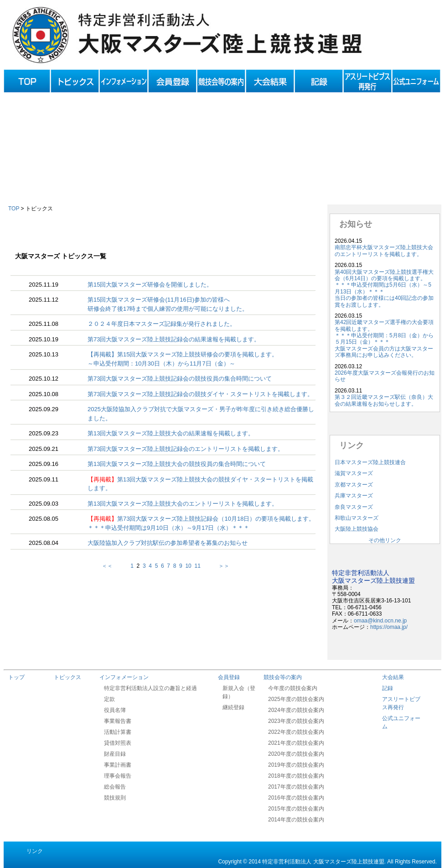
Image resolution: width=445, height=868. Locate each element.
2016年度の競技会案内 (296, 798)
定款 (109, 699)
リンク (35, 851)
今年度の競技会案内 (293, 688)
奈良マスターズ (354, 507)
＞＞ (216, 566)
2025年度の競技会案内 (296, 699)
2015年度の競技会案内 (296, 809)
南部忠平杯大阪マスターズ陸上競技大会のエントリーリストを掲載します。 (384, 251)
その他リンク (385, 540)
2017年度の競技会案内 (296, 787)
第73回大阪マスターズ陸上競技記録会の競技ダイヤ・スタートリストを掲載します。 (200, 394)
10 (188, 566)
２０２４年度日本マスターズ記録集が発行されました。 (162, 324)
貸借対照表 (118, 743)
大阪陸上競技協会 (357, 529)
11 (197, 566)
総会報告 (115, 787)
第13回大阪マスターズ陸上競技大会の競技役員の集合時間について (177, 464)
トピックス (67, 677)
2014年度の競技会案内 (296, 820)
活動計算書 (118, 732)
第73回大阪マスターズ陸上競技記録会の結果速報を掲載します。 (174, 339)
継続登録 (233, 707)
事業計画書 (118, 765)
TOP (14, 209)
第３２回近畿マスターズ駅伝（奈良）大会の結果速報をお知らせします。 (384, 400)
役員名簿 (115, 710)
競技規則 (115, 798)
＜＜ (115, 566)
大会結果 (393, 677)
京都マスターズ (354, 485)
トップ (16, 677)
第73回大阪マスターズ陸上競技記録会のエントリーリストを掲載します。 (186, 449)
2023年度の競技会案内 (296, 721)
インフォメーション (124, 677)
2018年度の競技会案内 (296, 776)
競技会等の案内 (283, 677)
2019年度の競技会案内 (296, 765)
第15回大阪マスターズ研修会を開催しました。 (150, 285)
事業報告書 (118, 721)
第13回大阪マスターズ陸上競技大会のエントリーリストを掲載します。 (183, 504)
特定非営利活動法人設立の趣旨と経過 (150, 688)
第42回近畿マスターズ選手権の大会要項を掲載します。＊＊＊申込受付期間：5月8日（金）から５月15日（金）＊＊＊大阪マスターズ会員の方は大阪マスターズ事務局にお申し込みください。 (384, 339)
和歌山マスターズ (357, 518)
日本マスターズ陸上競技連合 (370, 462)
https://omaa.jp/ (389, 627)
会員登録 (229, 677)
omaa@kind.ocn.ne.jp (380, 621)
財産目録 (115, 754)
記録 (388, 688)
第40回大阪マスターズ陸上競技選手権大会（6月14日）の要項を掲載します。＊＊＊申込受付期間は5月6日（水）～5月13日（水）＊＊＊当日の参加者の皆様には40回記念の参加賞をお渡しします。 (384, 288)
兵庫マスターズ (354, 496)
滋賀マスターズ (354, 473)
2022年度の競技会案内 (296, 732)
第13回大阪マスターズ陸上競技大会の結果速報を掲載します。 (171, 433)
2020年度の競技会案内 (296, 754)
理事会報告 (118, 776)
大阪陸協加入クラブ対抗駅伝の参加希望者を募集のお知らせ (168, 543)
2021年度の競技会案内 (296, 743)
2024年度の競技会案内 (296, 710)
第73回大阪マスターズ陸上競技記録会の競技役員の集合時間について (180, 379)
